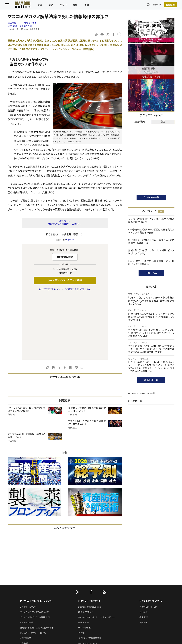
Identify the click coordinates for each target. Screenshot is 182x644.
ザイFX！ (82, 568)
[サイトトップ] (22, 5)
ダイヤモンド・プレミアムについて (34, 548)
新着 (42, 6)
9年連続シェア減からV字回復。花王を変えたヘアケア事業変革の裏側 (151, 231)
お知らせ (143, 558)
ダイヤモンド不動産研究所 (90, 574)
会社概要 (144, 548)
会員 (163, 122)
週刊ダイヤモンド (86, 548)
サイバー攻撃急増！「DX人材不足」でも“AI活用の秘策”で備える (151, 221)
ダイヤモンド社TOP (148, 542)
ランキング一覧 (151, 197)
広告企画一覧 (135, 401)
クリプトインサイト (86, 595)
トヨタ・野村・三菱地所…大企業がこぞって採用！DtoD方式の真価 (151, 262)
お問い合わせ (26, 584)
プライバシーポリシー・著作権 (33, 568)
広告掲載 (24, 579)
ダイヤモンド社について (151, 536)
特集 (77, 6)
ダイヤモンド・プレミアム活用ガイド (35, 553)
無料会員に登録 (65, 257)
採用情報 (144, 553)
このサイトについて (28, 542)
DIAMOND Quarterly (88, 579)
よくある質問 (25, 574)
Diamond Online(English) (90, 542)
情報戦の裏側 (26, 26)
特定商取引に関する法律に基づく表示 (37, 563)
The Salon (83, 584)
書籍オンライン (85, 558)
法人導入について (28, 589)
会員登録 (168, 5)
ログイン (155, 5)
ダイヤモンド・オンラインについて (36, 536)
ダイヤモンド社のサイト (89, 536)
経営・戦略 (12, 26)
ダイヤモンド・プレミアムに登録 (65, 280)
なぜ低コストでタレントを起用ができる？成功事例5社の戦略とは (151, 242)
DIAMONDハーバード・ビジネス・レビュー (96, 553)
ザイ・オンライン (85, 563)
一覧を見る (151, 273)
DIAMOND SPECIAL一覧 (142, 393)
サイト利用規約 (27, 558)
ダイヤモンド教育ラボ (88, 600)
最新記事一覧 (151, 380)
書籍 (89, 6)
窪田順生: (24, 23)
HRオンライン (84, 589)
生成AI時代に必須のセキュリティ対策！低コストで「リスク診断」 (151, 252)
